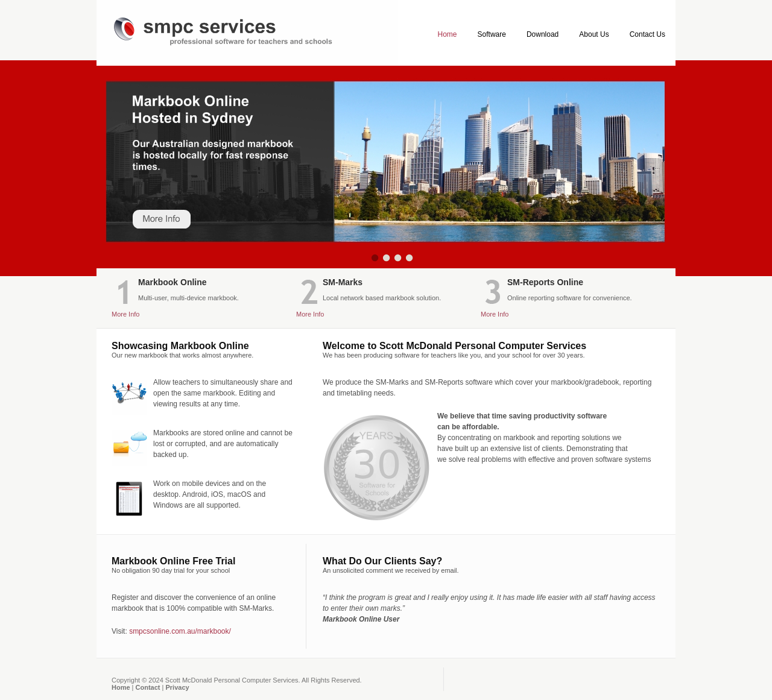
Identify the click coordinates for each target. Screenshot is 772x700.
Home (448, 34)
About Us (594, 34)
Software (492, 34)
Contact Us (647, 34)
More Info (125, 314)
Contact (148, 687)
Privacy (177, 687)
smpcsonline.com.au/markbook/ (180, 631)
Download (543, 34)
